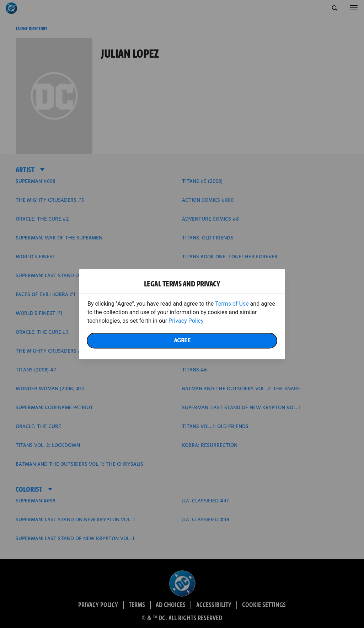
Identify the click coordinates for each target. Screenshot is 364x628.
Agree (182, 340)
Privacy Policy (186, 320)
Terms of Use (232, 303)
